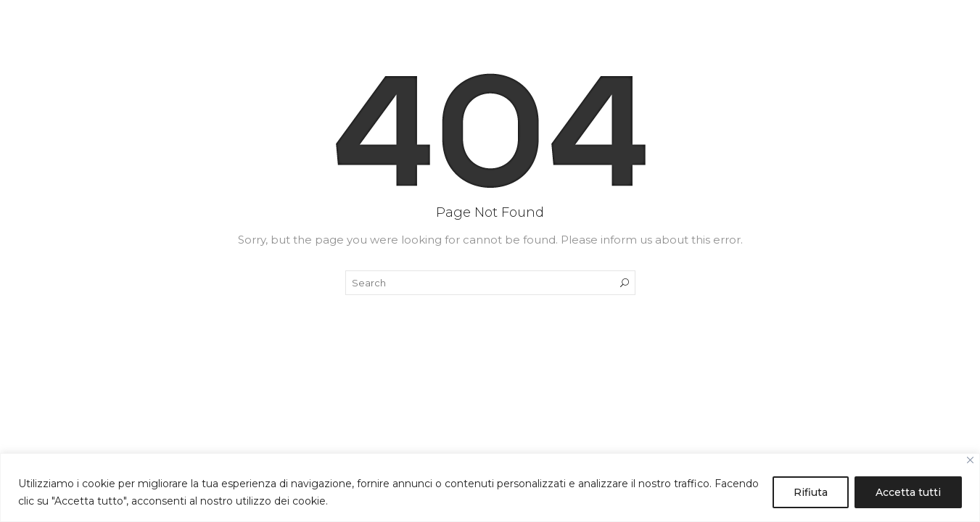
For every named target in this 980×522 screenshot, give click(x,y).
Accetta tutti (908, 492)
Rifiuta (811, 492)
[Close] (970, 460)
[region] (490, 488)
